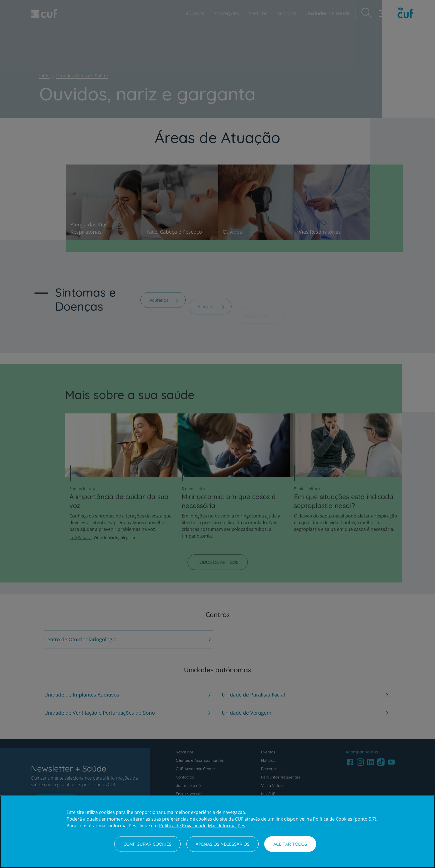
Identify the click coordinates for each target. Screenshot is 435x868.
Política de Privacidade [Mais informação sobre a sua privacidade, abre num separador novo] (183, 826)
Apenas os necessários (223, 844)
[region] (217, 832)
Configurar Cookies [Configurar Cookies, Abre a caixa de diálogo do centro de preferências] (147, 844)
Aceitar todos (290, 844)
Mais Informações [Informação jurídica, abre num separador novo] (227, 826)
